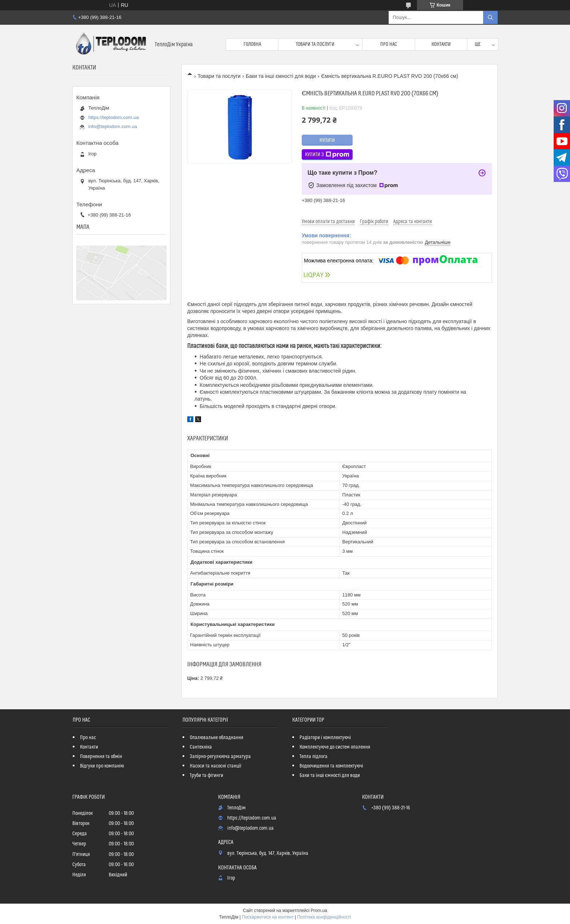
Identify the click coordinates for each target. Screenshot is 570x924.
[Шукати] (490, 17)
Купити (327, 140)
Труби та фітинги (206, 776)
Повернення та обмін (101, 757)
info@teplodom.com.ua (113, 126)
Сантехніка (201, 747)
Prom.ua (319, 911)
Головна (252, 44)
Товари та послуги (315, 44)
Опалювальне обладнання (216, 738)
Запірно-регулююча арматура (220, 757)
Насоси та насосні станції (216, 766)
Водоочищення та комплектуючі (331, 766)
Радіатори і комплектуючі (325, 738)
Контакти (441, 44)
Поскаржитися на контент (268, 917)
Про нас (389, 44)
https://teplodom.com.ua (114, 117)
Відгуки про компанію (102, 766)
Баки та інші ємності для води (281, 76)
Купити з (327, 155)
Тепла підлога (314, 757)
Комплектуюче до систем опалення (335, 747)
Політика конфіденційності (324, 917)
